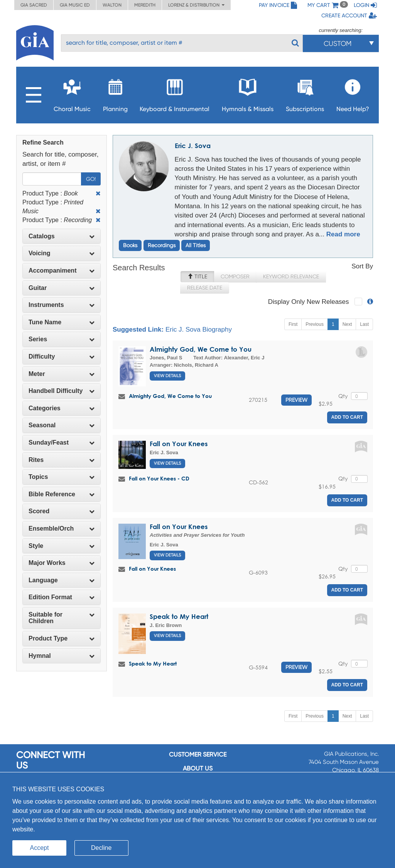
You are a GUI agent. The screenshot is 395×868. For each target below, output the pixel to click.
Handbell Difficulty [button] (62, 391)
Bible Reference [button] (62, 494)
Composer (235, 276)
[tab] (62, 236)
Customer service (198, 754)
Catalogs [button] (62, 236)
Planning (115, 93)
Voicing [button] (62, 253)
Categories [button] (62, 408)
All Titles (196, 245)
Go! (91, 179)
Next (347, 324)
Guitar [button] (62, 288)
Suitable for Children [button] (62, 618)
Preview (296, 400)
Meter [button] (62, 374)
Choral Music (72, 93)
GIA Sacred (34, 5)
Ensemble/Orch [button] (62, 528)
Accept (40, 848)
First (293, 324)
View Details (167, 376)
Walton (112, 5)
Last (364, 324)
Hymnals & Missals (248, 93)
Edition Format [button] (62, 597)
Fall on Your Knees (179, 444)
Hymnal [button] (62, 656)
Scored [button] (62, 511)
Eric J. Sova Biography (199, 330)
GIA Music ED (75, 5)
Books (130, 245)
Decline (101, 848)
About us (198, 768)
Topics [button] (62, 477)
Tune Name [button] (62, 322)
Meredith (145, 5)
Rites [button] (62, 460)
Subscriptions (305, 93)
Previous (315, 324)
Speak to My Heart (179, 616)
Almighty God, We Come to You (201, 349)
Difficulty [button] (62, 356)
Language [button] (62, 580)
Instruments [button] (62, 305)
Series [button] (62, 339)
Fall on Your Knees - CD (159, 478)
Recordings (162, 245)
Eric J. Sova (193, 146)
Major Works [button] (62, 563)
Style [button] (62, 546)
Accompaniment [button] (62, 271)
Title (197, 276)
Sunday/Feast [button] (62, 442)
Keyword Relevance (291, 276)
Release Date (205, 288)
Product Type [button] (62, 638)
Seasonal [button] (62, 425)
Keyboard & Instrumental (175, 93)
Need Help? (353, 93)
